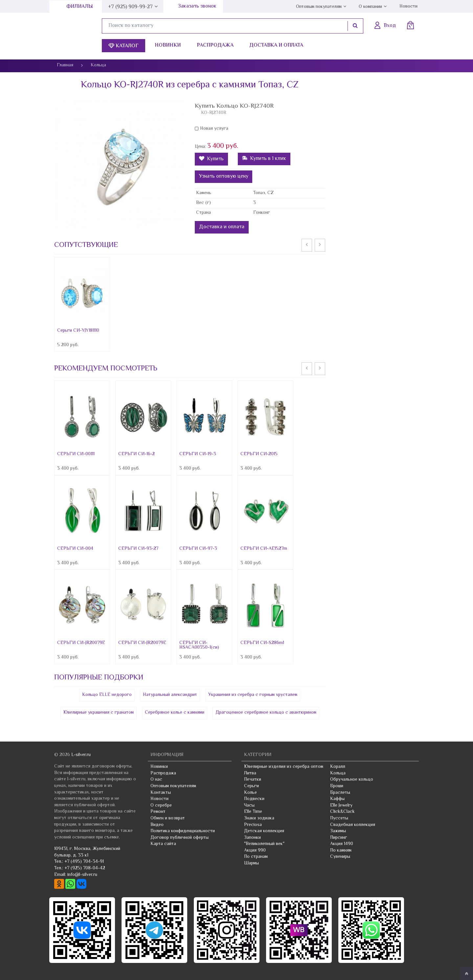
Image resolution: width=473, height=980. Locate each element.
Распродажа (215, 45)
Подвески (254, 799)
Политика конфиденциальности (183, 831)
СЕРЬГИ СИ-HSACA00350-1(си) (199, 645)
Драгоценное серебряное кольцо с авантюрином (266, 713)
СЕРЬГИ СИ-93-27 (138, 549)
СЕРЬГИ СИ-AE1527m (264, 549)
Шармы (251, 863)
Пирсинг (339, 838)
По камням (341, 851)
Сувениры (340, 857)
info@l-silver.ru (82, 875)
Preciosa (253, 825)
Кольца (338, 773)
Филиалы (80, 7)
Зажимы (338, 831)
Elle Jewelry (341, 806)
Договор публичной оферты (180, 838)
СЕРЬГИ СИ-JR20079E (81, 643)
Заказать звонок (197, 6)
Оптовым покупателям (319, 7)
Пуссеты (339, 818)
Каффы (337, 799)
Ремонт (158, 812)
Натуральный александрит (170, 695)
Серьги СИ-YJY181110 (78, 331)
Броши (337, 786)
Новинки (168, 45)
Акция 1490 (342, 844)
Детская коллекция (264, 831)
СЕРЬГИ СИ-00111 (76, 454)
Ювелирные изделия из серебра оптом (284, 767)
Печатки (253, 780)
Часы (249, 806)
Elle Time (253, 812)
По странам (256, 857)
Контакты (161, 793)
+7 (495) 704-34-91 (84, 862)
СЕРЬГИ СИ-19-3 (198, 454)
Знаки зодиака (259, 818)
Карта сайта (163, 844)
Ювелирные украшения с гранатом (99, 713)
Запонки (252, 838)
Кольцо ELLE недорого (107, 695)
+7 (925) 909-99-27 (130, 7)
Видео (157, 825)
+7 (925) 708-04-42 (85, 868)
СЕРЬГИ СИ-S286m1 (262, 643)
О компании (370, 7)
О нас (156, 780)
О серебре (161, 806)
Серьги (251, 786)
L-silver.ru (81, 755)
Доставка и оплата (276, 45)
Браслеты (340, 793)
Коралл (338, 767)
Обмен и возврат (168, 818)
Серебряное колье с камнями (175, 713)
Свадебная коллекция (353, 825)
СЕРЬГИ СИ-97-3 (198, 549)
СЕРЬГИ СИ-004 (75, 549)
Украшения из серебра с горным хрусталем (253, 695)
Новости (408, 7)
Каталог (124, 46)
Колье (250, 793)
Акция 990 (255, 851)
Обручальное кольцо (352, 780)
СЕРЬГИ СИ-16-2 (136, 454)
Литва (250, 773)
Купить (211, 159)
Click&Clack (342, 812)
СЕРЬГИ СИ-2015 (259, 454)
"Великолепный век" (264, 844)
